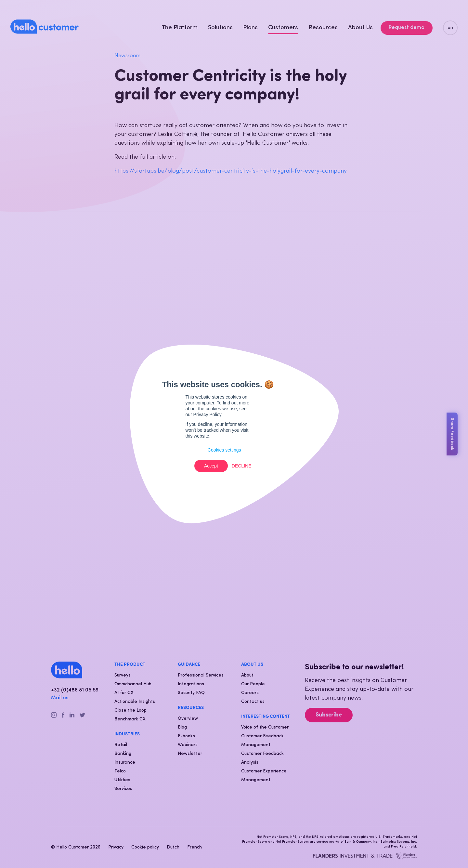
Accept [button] (211, 466)
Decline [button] (242, 466)
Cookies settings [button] (224, 450)
